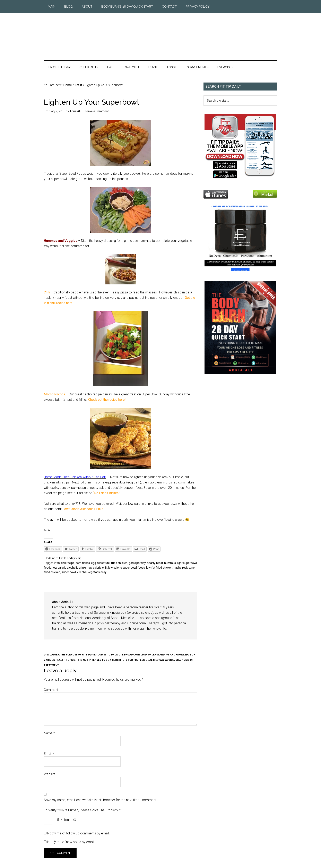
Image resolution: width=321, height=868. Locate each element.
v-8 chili (82, 572)
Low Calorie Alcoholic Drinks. (83, 509)
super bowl (69, 572)
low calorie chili (97, 568)
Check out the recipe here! (107, 400)
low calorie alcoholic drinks (70, 568)
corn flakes (83, 563)
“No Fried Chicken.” (107, 493)
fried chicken (119, 563)
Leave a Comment (97, 111)
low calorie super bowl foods (127, 568)
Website (50, 774)
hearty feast (155, 563)
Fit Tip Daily (160, 34)
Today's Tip (74, 558)
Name (49, 733)
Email (49, 754)
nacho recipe (182, 568)
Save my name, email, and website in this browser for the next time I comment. (100, 800)
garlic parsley (137, 563)
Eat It (62, 558)
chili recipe (68, 563)
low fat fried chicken (159, 568)
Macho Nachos (55, 394)
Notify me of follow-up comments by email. (79, 833)
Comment (51, 690)
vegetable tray (97, 572)
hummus (170, 563)
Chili (47, 292)
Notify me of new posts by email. (71, 842)
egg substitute (100, 563)
